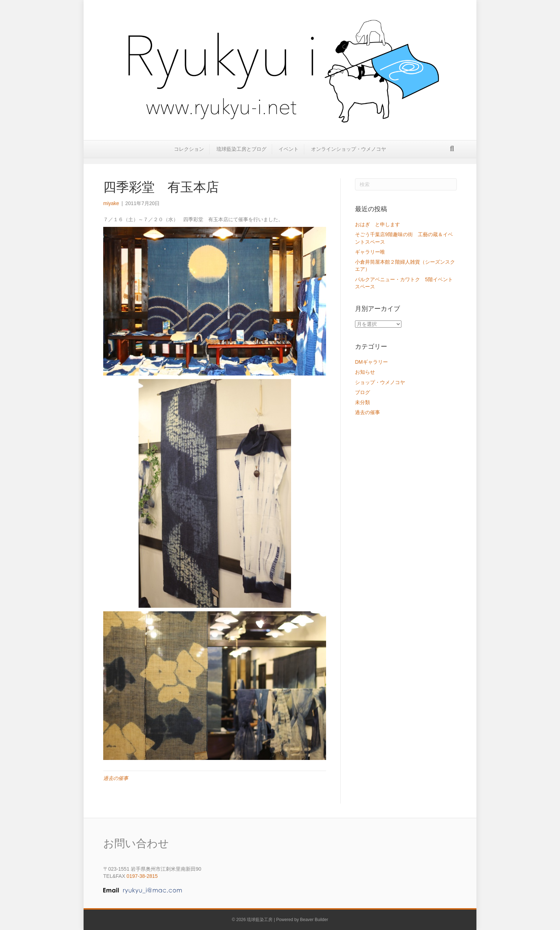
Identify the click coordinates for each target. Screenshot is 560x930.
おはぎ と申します (377, 224)
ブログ (362, 392)
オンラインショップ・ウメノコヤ (349, 154)
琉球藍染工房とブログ (241, 154)
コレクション (189, 154)
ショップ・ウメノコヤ (380, 382)
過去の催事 (116, 778)
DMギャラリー (371, 362)
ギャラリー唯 (372, 252)
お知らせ (365, 372)
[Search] (452, 154)
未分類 (362, 402)
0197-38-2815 (142, 876)
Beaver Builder (314, 920)
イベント (289, 154)
